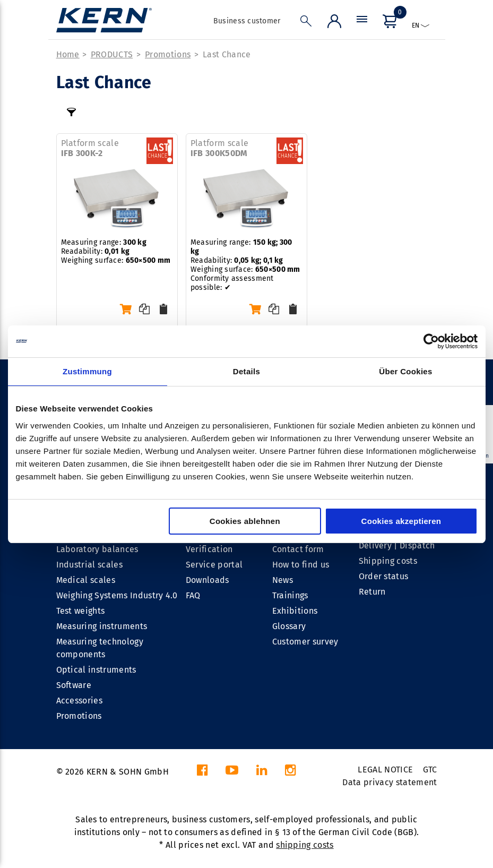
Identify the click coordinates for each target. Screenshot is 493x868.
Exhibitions (295, 611)
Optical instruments (96, 670)
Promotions (168, 54)
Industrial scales (89, 565)
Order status (384, 576)
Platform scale (90, 148)
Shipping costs (388, 561)
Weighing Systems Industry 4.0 (117, 595)
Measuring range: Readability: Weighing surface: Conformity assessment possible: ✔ (245, 265)
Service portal (214, 565)
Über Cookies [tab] (405, 371)
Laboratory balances (97, 549)
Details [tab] (246, 371)
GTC (430, 770)
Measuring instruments (102, 626)
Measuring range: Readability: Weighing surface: (116, 251)
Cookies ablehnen (245, 521)
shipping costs (305, 845)
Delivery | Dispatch (397, 545)
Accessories (80, 701)
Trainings (290, 595)
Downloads (207, 580)
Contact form (298, 549)
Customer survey (305, 642)
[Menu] (362, 24)
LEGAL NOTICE (385, 770)
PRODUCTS (112, 54)
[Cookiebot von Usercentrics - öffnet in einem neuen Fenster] (431, 341)
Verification (209, 549)
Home (68, 54)
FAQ (193, 595)
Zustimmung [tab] (87, 371)
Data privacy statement (390, 782)
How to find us (301, 565)
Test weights (81, 611)
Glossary (289, 626)
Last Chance (227, 54)
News (283, 580)
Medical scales (86, 580)
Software (74, 685)
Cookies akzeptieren (401, 521)
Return (372, 592)
